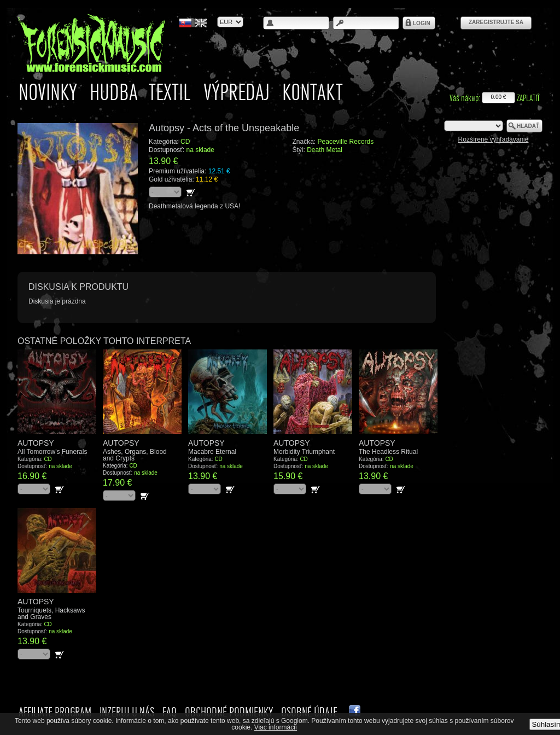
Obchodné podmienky (229, 711)
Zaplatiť (528, 98)
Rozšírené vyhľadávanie (494, 139)
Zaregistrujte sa (496, 22)
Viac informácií (276, 727)
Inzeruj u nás (127, 711)
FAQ (170, 711)
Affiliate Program (55, 711)
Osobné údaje (309, 711)
